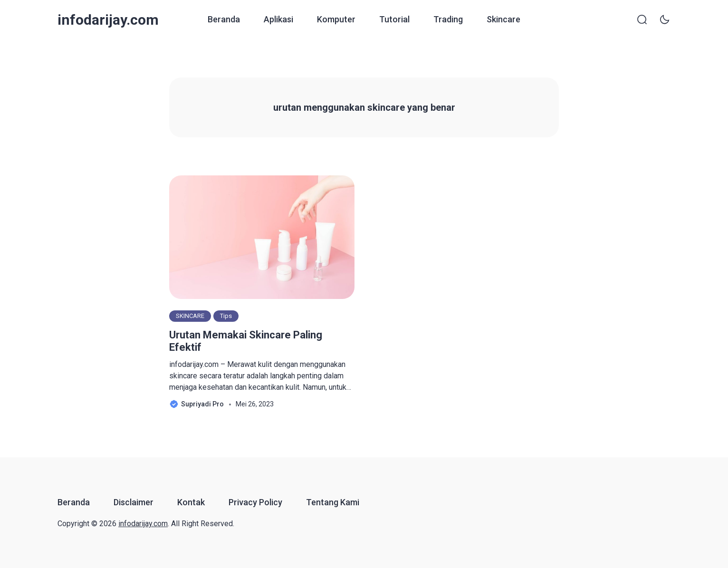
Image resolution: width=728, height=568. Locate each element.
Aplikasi (278, 19)
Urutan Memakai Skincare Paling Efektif (246, 341)
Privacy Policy (255, 502)
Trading (448, 19)
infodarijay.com (108, 20)
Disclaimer (134, 502)
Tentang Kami (333, 502)
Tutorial (394, 19)
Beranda (224, 19)
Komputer (336, 19)
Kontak (191, 502)
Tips (226, 316)
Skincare (503, 19)
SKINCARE (190, 316)
